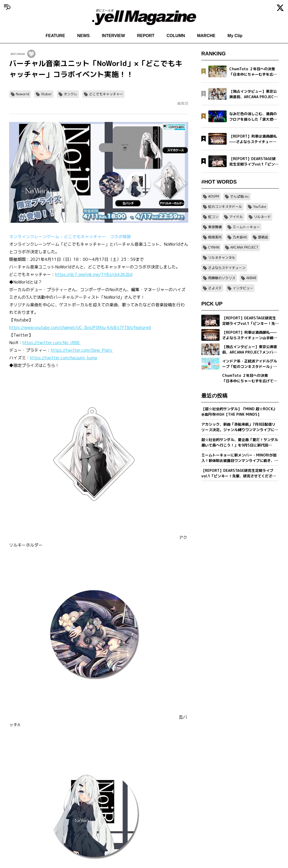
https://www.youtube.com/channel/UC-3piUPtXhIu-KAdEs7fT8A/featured (80, 327)
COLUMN (176, 36)
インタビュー (243, 288)
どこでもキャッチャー (106, 94)
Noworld (23, 94)
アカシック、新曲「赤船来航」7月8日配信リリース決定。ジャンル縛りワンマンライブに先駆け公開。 (240, 427)
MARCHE (206, 36)
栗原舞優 (215, 227)
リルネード (262, 217)
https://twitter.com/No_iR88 (51, 343)
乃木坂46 (240, 237)
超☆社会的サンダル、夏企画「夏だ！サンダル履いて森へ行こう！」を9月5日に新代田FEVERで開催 (240, 442)
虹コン (213, 217)
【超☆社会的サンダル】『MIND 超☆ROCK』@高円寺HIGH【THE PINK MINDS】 (239, 412)
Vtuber (46, 94)
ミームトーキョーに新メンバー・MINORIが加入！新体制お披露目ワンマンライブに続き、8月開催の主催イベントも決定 (239, 458)
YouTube (260, 207)
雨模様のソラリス (222, 278)
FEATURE (55, 36)
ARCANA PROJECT (244, 247)
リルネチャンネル (222, 257)
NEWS (84, 36)
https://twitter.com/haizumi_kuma (63, 358)
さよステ (215, 288)
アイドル (236, 217)
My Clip (235, 36)
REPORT (146, 36)
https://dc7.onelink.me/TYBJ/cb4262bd (94, 274)
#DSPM (214, 196)
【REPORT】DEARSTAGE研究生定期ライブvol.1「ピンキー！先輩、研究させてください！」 (237, 473)
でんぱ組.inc (240, 196)
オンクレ (70, 94)
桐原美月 (215, 237)
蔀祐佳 (263, 237)
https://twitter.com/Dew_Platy (82, 350)
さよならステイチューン (227, 268)
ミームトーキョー (246, 227)
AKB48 (251, 278)
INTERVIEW (113, 36)
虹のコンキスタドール (225, 207)
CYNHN (214, 247)
